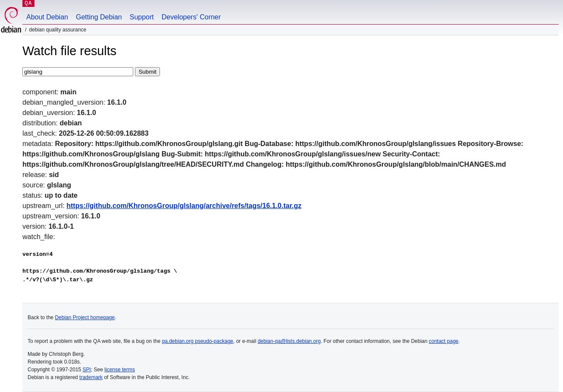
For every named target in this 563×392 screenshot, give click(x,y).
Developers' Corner (191, 17)
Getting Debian (99, 17)
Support (142, 17)
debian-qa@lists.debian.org (289, 341)
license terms (120, 370)
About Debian (47, 17)
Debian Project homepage (85, 317)
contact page (444, 341)
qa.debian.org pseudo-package (198, 341)
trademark (91, 377)
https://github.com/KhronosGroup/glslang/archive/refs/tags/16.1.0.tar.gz (184, 206)
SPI (87, 370)
